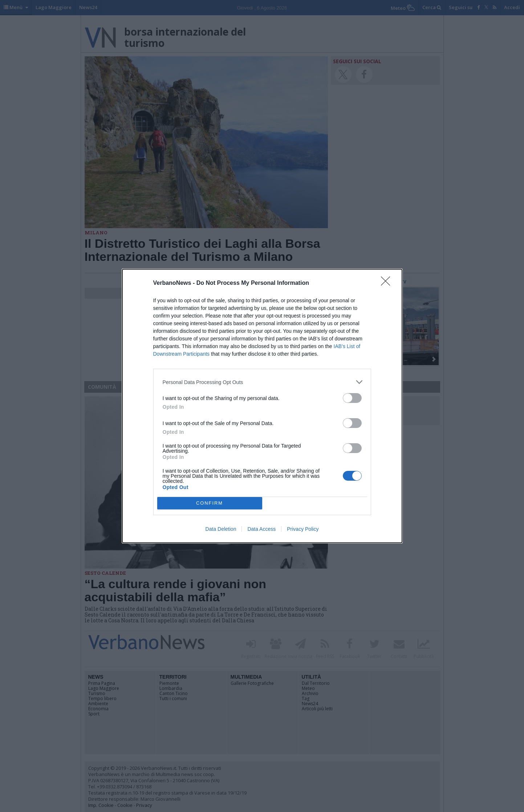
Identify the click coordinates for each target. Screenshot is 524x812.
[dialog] (262, 406)
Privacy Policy (303, 529)
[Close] (388, 283)
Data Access (261, 529)
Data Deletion (221, 529)
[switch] (352, 398)
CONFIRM (210, 503)
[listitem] (262, 382)
